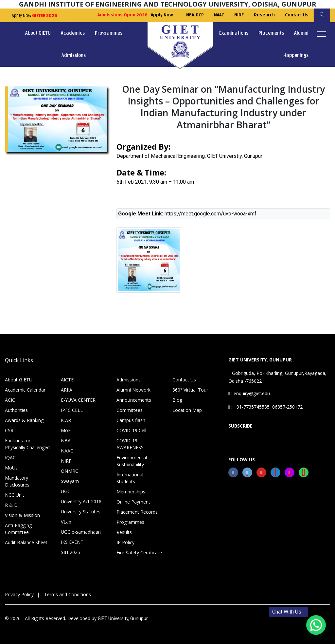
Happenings (296, 55)
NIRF (239, 15)
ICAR (66, 420)
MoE (66, 430)
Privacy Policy (19, 594)
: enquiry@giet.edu (249, 393)
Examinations (234, 33)
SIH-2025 (71, 552)
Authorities (16, 410)
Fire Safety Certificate (139, 552)
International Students (130, 478)
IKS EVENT (72, 542)
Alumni (301, 33)
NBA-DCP (195, 15)
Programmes (109, 33)
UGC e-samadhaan (81, 532)
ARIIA (67, 390)
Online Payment (133, 502)
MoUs (11, 468)
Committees (130, 410)
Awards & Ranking (24, 420)
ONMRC (70, 471)
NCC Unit (15, 495)
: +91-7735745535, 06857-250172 (265, 407)
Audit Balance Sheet (26, 542)
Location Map (187, 410)
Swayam (70, 481)
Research (264, 15)
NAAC (219, 15)
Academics (73, 33)
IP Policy (125, 542)
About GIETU (38, 33)
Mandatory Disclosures (17, 481)
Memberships (131, 492)
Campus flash (131, 420)
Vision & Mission (22, 515)
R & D (11, 505)
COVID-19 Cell (131, 430)
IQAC (10, 458)
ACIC (10, 400)
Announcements (134, 400)
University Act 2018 (81, 501)
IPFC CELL (72, 410)
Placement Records (137, 512)
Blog (177, 400)
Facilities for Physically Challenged (27, 444)
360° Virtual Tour (190, 390)
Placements (271, 33)
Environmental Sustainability (132, 461)
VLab (66, 522)
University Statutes (81, 512)
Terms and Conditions (68, 594)
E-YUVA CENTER (78, 400)
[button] (316, 625)
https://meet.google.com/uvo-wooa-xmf (211, 214)
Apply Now (35, 16)
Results (124, 532)
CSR (9, 430)
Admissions (74, 55)
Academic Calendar (25, 390)
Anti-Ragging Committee (18, 529)
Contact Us (297, 15)
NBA (66, 441)
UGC (66, 491)
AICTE (67, 380)
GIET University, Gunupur (123, 618)
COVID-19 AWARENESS (130, 444)
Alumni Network (133, 390)
